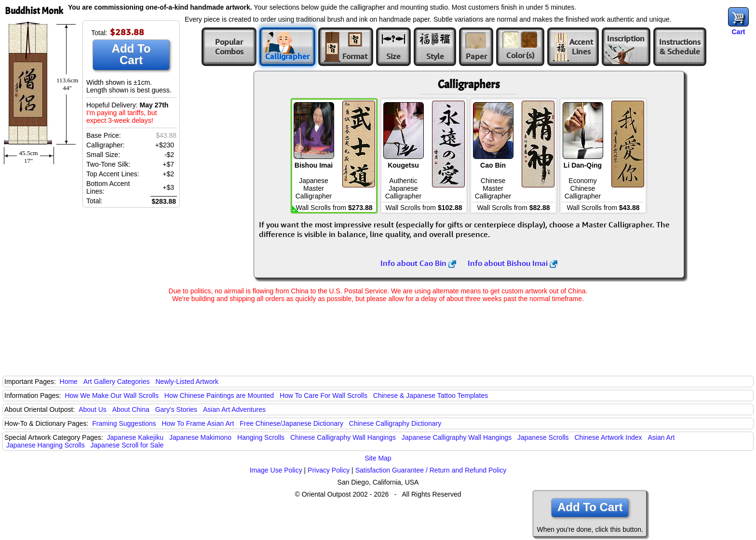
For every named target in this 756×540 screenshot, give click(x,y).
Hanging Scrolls (261, 437)
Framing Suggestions (124, 423)
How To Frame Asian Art (198, 423)
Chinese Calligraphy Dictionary (395, 423)
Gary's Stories (176, 409)
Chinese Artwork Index (608, 437)
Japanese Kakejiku (135, 437)
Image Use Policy (276, 470)
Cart (738, 32)
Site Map (378, 458)
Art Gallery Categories (117, 382)
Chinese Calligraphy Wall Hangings (343, 437)
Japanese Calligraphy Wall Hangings (457, 437)
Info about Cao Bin (418, 263)
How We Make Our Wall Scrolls (111, 395)
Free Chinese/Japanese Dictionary (291, 423)
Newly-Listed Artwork (187, 382)
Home (69, 382)
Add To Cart (131, 54)
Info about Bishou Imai (513, 263)
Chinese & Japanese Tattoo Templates (431, 395)
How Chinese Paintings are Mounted (219, 395)
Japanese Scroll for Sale (127, 445)
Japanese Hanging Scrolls (46, 445)
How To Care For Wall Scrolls (324, 395)
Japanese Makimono (200, 437)
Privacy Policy (329, 470)
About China (131, 409)
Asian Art (661, 437)
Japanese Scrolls (543, 437)
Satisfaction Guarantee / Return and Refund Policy (431, 470)
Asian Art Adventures (234, 409)
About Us (93, 409)
